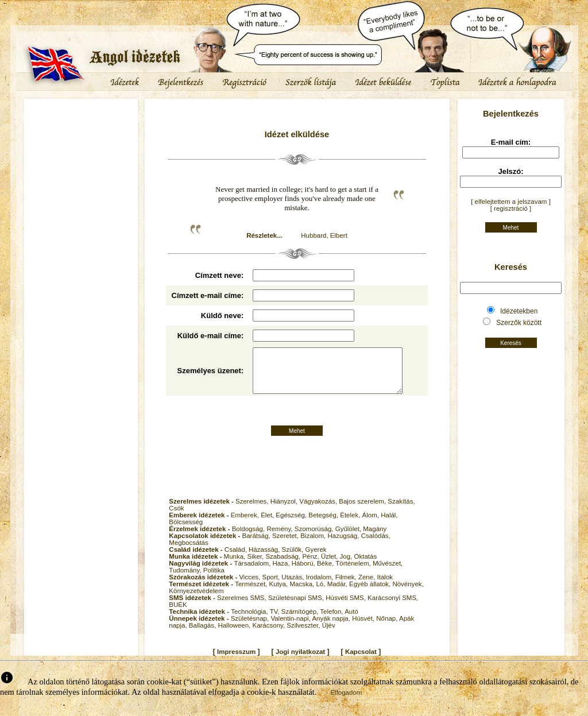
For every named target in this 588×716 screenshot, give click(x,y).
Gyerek (316, 559)
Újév (329, 635)
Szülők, (294, 559)
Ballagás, (204, 635)
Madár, (338, 594)
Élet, (268, 525)
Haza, (282, 573)
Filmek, (347, 587)
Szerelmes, (253, 511)
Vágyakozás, (319, 511)
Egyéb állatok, (371, 594)
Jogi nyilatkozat (300, 661)
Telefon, (332, 621)
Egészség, (292, 525)
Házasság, (265, 559)
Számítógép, (301, 621)
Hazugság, (344, 545)
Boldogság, (249, 539)
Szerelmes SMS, (243, 607)
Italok (385, 587)
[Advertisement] (81, 135)
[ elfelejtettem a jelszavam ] (511, 202)
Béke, (326, 573)
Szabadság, (284, 566)
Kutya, (280, 594)
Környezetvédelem (196, 601)
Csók (176, 518)
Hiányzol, (285, 511)
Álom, (372, 525)
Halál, (389, 525)
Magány (375, 539)
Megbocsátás (188, 552)
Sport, (272, 587)
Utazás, (293, 587)
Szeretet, (286, 545)
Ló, (321, 594)
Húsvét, (364, 628)
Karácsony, (269, 635)
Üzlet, (330, 566)
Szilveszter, (304, 635)
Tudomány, (186, 580)
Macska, (303, 594)
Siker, (256, 566)
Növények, (408, 594)
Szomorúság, (315, 539)
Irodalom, (321, 587)
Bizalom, (314, 545)
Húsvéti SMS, (347, 607)
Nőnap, (388, 628)
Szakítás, (401, 511)
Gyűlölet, (349, 539)
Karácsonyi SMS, (393, 607)
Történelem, (354, 573)
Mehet (297, 441)
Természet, (252, 594)
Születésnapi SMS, (297, 607)
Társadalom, (253, 573)
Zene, (368, 587)
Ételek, (351, 525)
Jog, (347, 566)
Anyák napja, (332, 628)
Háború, (304, 573)
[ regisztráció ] (511, 208)
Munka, (236, 566)
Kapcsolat (361, 661)
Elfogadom (346, 702)
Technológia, (250, 621)
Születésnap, (251, 628)
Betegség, (324, 525)
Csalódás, (376, 545)
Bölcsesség (186, 532)
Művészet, (388, 573)
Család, (237, 559)
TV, (276, 621)
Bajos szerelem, (363, 511)
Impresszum (236, 661)
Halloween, (235, 635)
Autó (351, 621)
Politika (214, 580)
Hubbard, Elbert (324, 235)
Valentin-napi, (291, 628)
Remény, (280, 539)
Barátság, (257, 545)
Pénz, (312, 566)
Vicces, (250, 587)
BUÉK (178, 614)
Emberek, (246, 525)
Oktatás (366, 566)
